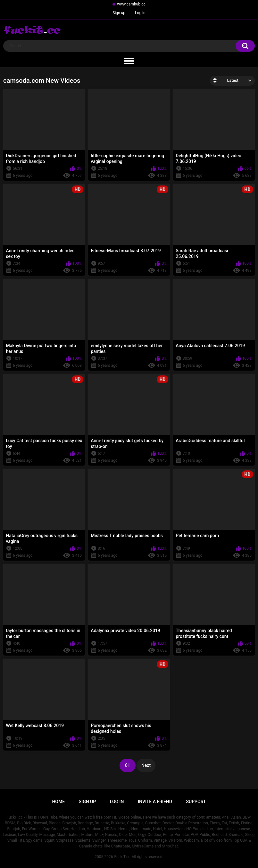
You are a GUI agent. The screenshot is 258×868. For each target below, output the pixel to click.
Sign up (119, 13)
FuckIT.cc (122, 857)
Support (196, 802)
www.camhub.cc (131, 4)
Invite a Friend (155, 802)
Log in (140, 13)
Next (146, 765)
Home (58, 802)
